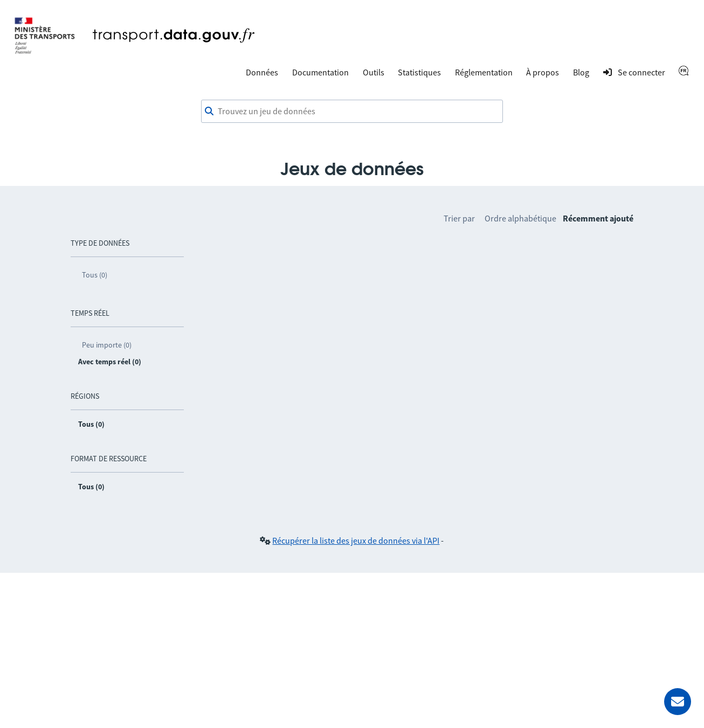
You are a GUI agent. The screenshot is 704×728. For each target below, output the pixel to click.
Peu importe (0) (107, 345)
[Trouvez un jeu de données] (352, 112)
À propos (543, 72)
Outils (374, 72)
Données (262, 72)
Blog (581, 72)
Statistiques (419, 72)
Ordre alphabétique (520, 218)
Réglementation (484, 72)
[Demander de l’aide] (678, 702)
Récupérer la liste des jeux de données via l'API (356, 540)
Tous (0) (95, 275)
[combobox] (352, 112)
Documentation (320, 72)
